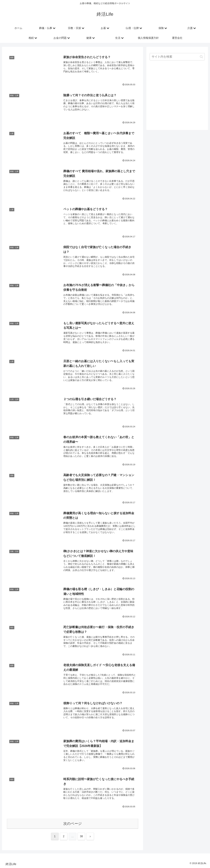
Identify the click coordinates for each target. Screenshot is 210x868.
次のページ (73, 824)
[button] (201, 57)
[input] (177, 57)
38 (81, 836)
